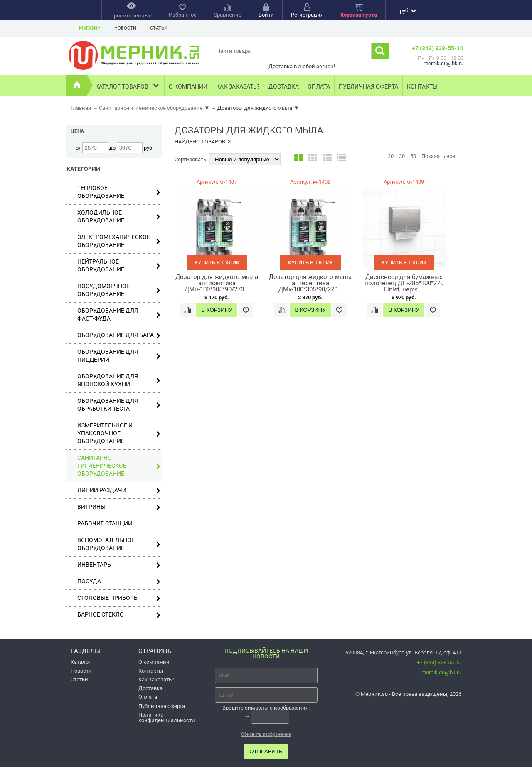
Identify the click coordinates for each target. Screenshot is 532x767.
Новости (125, 28)
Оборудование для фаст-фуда (119, 314)
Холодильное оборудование (119, 216)
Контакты (422, 86)
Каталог (81, 662)
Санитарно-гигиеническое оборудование (119, 466)
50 (413, 156)
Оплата (319, 86)
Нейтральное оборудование (119, 265)
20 (391, 156)
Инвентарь (119, 565)
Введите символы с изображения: (266, 707)
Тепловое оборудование (119, 192)
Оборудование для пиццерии (119, 356)
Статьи (159, 28)
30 (402, 156)
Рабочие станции (105, 523)
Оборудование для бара (119, 335)
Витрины (119, 507)
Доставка (284, 86)
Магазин (90, 28)
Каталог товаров (128, 85)
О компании (188, 86)
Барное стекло (119, 615)
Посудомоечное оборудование (119, 290)
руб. (408, 11)
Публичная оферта (368, 86)
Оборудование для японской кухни (119, 380)
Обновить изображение (266, 734)
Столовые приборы (119, 598)
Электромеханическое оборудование (119, 241)
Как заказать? (238, 86)
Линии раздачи (119, 490)
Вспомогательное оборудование (119, 544)
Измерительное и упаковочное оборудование (119, 433)
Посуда (119, 581)
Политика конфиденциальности (167, 718)
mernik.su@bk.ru (441, 672)
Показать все (438, 156)
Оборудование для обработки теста (119, 405)
